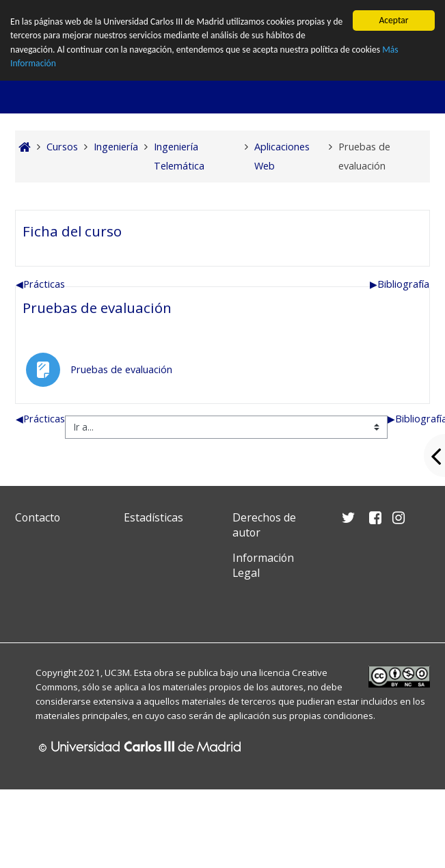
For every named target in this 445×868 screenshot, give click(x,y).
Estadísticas (153, 472)
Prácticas (40, 239)
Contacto (38, 472)
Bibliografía (400, 239)
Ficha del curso (72, 186)
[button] (338, 14)
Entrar (406, 13)
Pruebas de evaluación (97, 262)
